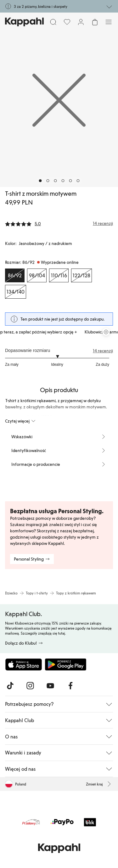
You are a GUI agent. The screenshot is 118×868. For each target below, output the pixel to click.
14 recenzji (103, 351)
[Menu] (109, 22)
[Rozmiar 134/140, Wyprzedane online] (16, 292)
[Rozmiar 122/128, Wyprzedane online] (81, 275)
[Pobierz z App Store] (24, 664)
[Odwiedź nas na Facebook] (70, 686)
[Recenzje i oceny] (59, 223)
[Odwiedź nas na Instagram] (30, 686)
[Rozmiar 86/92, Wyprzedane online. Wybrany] (15, 275)
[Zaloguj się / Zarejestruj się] (81, 22)
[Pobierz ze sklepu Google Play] (65, 664)
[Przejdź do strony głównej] (24, 22)
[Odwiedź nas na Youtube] (50, 686)
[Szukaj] (53, 22)
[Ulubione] (67, 22)
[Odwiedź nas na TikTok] (10, 686)
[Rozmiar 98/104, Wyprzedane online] (37, 275)
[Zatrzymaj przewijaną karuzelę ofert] (106, 332)
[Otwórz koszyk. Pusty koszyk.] (95, 22)
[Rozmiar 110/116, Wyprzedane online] (59, 275)
